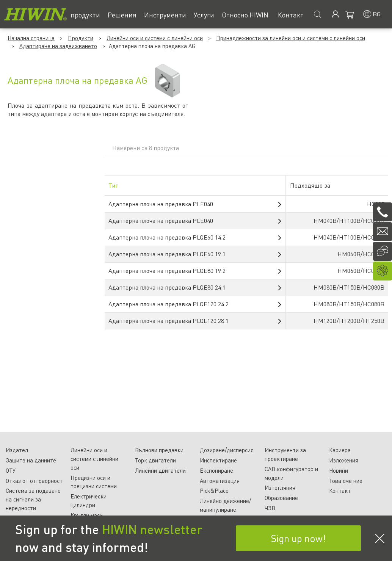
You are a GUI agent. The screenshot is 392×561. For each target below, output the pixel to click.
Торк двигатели (155, 460)
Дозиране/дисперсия (227, 450)
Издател (17, 450)
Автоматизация (220, 481)
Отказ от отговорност (34, 481)
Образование (281, 498)
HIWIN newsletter (152, 529)
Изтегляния (280, 487)
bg (377, 14)
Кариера (340, 450)
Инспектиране (218, 460)
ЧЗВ (270, 508)
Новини (339, 470)
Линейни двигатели (160, 470)
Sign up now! (298, 538)
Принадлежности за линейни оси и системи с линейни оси (291, 38)
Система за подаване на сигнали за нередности (33, 499)
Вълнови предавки (159, 450)
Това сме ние (346, 481)
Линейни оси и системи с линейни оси (155, 38)
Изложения (344, 460)
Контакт (340, 490)
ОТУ (11, 470)
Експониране (216, 470)
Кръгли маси (87, 515)
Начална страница (31, 38)
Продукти (81, 38)
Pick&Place (214, 490)
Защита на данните (31, 460)
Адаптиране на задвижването (58, 46)
